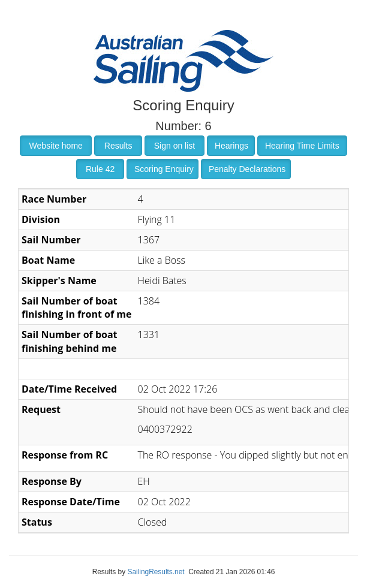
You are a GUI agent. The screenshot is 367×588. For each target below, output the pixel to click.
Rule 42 (100, 169)
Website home (56, 146)
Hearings (231, 146)
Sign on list (175, 146)
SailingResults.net (156, 572)
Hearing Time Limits (302, 146)
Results (118, 146)
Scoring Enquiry (164, 169)
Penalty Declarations (247, 169)
